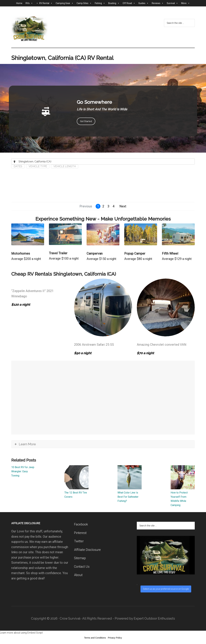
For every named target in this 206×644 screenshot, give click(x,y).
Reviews (158, 3)
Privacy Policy (115, 638)
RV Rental (46, 3)
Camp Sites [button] (84, 3)
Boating (114, 3)
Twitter (79, 541)
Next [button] (123, 206)
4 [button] (114, 206)
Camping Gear (65, 3)
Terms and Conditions (95, 638)
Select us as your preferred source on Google (166, 589)
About (78, 575)
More (185, 3)
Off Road (129, 3)
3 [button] (108, 206)
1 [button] (98, 206)
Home (19, 3)
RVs (29, 3)
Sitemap (80, 558)
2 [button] (103, 206)
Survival (172, 3)
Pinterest (80, 533)
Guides (143, 3)
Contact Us (82, 567)
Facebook (81, 524)
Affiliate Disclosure (87, 550)
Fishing (100, 3)
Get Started (86, 121)
